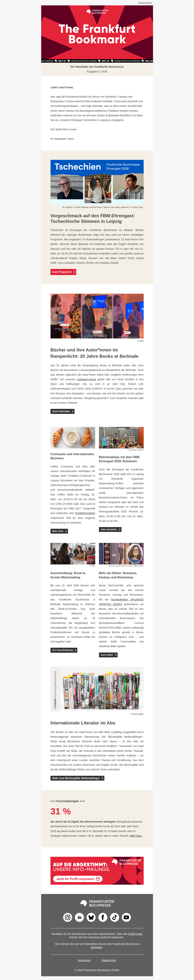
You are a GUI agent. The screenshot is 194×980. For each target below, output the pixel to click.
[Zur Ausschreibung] (75, 650)
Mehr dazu (58, 531)
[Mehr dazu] (66, 531)
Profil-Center (135, 934)
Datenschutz (109, 960)
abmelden (97, 947)
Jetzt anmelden (109, 529)
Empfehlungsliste (85, 513)
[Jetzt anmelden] (120, 530)
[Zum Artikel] (116, 655)
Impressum (84, 960)
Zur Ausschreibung (63, 650)
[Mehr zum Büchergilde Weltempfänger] (102, 778)
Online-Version (145, 3)
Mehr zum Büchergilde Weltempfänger (76, 778)
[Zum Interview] (73, 411)
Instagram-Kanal (86, 379)
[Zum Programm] (74, 272)
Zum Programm (62, 272)
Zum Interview (61, 411)
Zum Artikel (107, 655)
